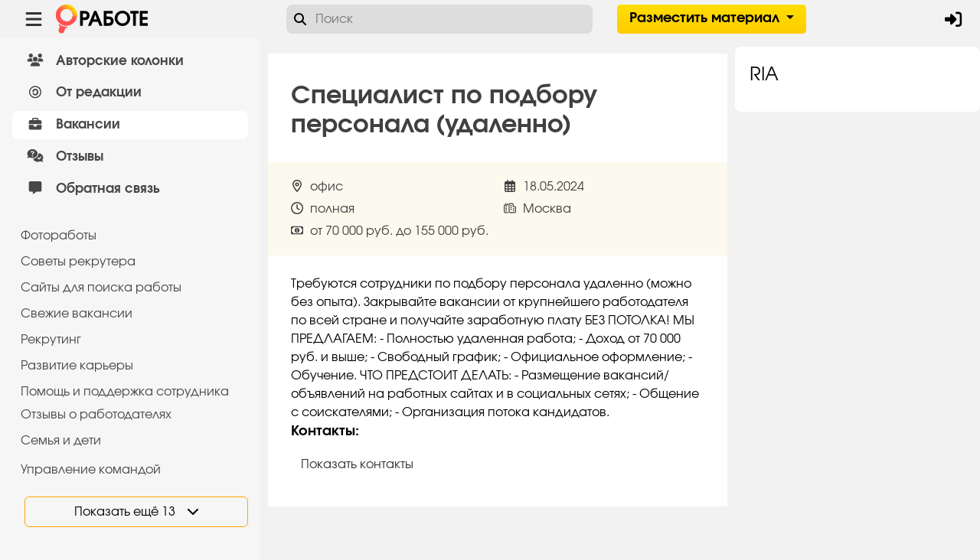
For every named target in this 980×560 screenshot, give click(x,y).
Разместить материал (706, 18)
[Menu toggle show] (34, 19)
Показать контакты (357, 464)
